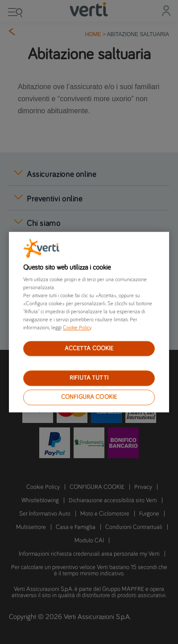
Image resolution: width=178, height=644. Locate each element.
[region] (89, 322)
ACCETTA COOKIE (89, 349)
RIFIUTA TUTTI (89, 378)
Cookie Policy (77, 328)
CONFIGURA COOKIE (89, 397)
